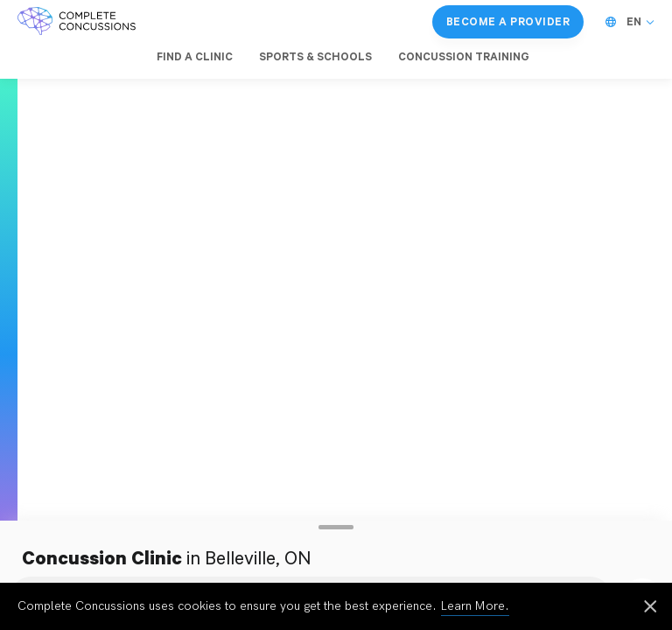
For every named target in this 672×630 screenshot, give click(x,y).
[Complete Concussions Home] (77, 22)
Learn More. (475, 606)
